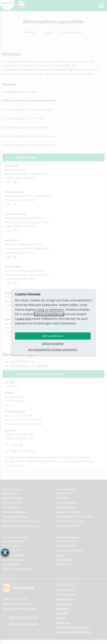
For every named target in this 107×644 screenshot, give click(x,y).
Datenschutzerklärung (49, 314)
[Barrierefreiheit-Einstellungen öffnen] (5, 552)
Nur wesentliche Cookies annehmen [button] (53, 350)
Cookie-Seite (23, 319)
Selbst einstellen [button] (53, 343)
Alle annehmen (53, 336)
